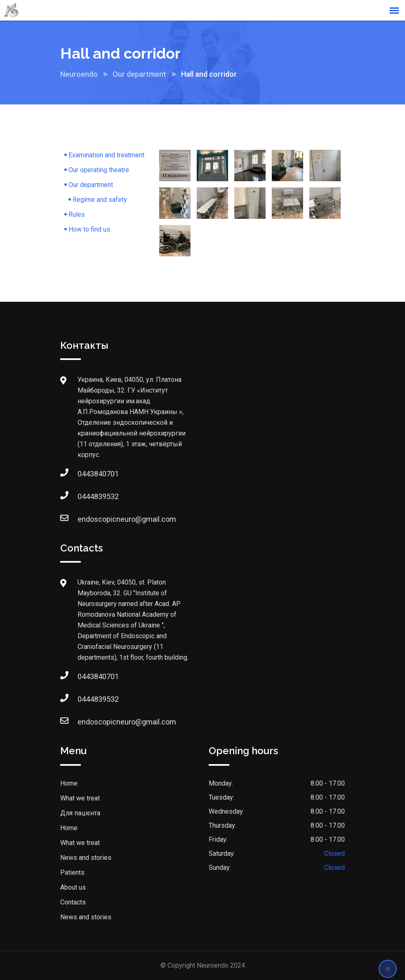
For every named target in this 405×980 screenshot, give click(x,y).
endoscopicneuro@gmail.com (86, 519)
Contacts (73, 902)
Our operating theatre (99, 170)
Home (69, 783)
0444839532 (86, 496)
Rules (77, 214)
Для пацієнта (80, 813)
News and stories (86, 858)
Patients (72, 872)
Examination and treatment (106, 155)
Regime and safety (100, 200)
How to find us (89, 229)
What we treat (80, 798)
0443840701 (86, 474)
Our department (91, 185)
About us (73, 887)
